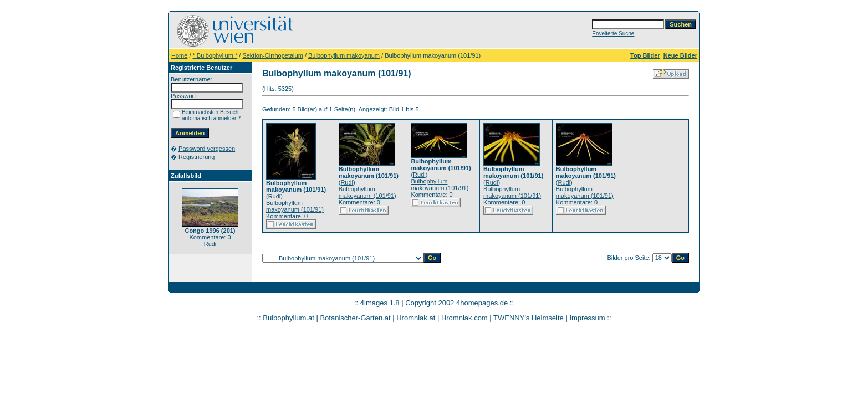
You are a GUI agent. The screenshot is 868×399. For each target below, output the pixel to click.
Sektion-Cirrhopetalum (272, 55)
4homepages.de (482, 303)
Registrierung (196, 157)
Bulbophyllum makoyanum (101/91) (295, 206)
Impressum (587, 318)
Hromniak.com (464, 318)
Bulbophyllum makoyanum (344, 55)
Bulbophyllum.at (289, 318)
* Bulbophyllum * (215, 55)
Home (179, 55)
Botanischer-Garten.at (355, 318)
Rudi (275, 196)
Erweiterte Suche (613, 34)
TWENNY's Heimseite (529, 318)
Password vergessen (207, 149)
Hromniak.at (416, 318)
